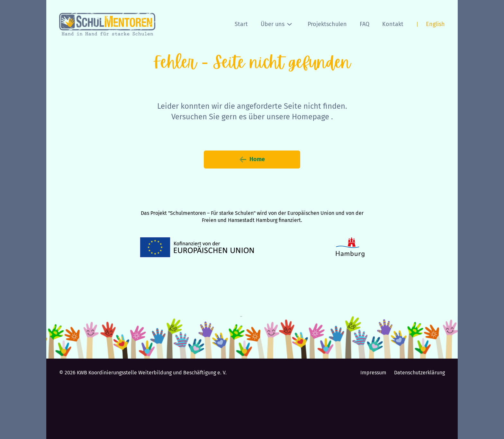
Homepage (310, 117)
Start (241, 24)
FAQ (364, 24)
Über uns (276, 24)
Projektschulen (327, 24)
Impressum (373, 373)
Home (252, 160)
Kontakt (393, 24)
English (435, 24)
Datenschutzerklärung (419, 373)
